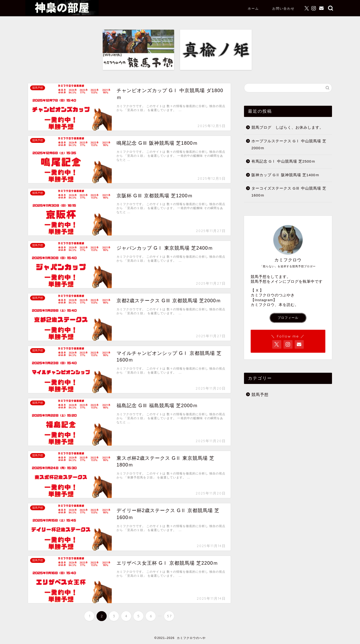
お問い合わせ (283, 8)
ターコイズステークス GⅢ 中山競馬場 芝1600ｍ (289, 192)
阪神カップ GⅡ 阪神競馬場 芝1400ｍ (285, 175)
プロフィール (288, 318)
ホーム (253, 8)
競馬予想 (260, 394)
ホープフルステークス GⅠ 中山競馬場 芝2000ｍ (289, 145)
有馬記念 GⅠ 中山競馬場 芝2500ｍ (283, 161)
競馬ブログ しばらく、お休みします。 (287, 127)
